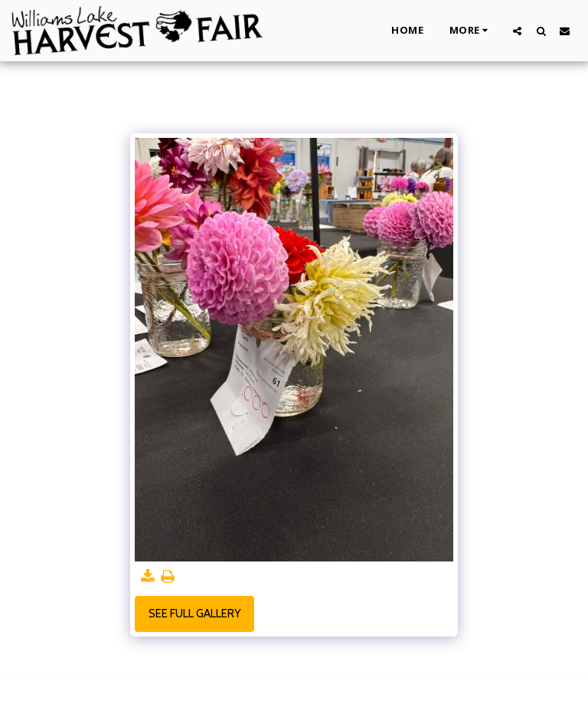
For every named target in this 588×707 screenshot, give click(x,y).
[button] (517, 31)
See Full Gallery (195, 614)
